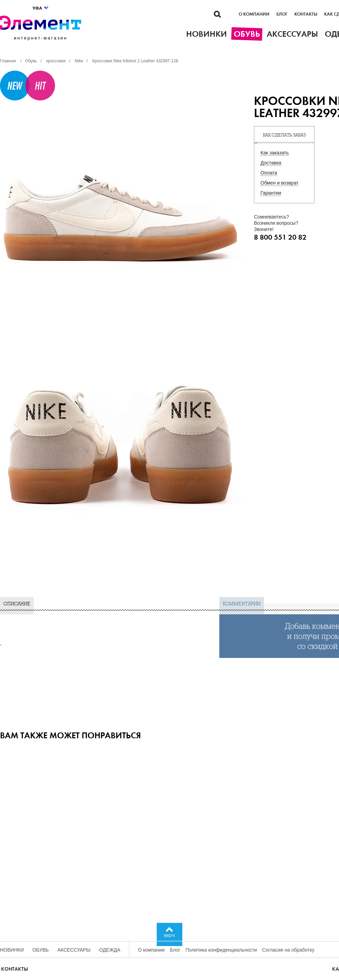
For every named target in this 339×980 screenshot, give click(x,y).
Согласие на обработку (288, 950)
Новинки (12, 950)
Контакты (306, 14)
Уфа (41, 8)
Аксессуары (74, 950)
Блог (282, 14)
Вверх (170, 936)
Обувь (41, 950)
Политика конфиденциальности (221, 950)
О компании (254, 14)
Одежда (110, 950)
